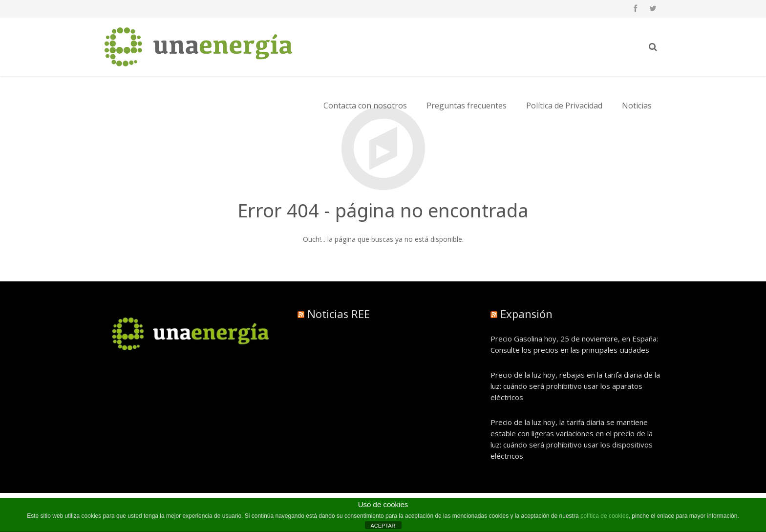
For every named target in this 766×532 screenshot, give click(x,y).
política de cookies (605, 516)
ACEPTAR (383, 526)
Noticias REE (339, 314)
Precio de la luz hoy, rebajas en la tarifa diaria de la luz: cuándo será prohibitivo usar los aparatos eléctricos (575, 386)
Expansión (526, 314)
